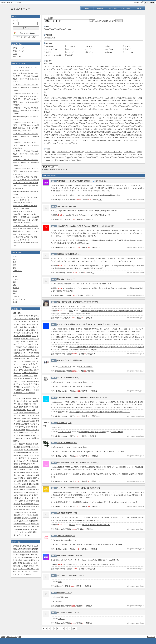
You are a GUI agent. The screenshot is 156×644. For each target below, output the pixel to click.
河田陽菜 (85, 129)
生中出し (22, 370)
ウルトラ (102, 106)
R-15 (53, 38)
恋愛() (89, 46)
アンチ (18, 507)
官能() (109, 52)
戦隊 (17, 424)
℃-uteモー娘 (107, 118)
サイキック (34, 324)
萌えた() (89, 52)
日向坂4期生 (18, 529)
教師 (20, 487)
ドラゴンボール (33, 572)
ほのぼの (34, 316)
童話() (48, 52)
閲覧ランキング (18, 48)
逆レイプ (31, 378)
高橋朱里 (30, 467)
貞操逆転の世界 (32, 373)
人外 (24, 390)
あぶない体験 (62, 423)
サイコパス (25, 384)
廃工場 (72, 101)
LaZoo (15, 54)
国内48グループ (31, 361)
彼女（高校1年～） (20, 475)
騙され (19, 390)
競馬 (34, 393)
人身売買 (27, 387)
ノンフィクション (19, 299)
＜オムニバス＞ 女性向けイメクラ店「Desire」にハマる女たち (82, 324)
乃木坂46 (30, 333)
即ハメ (16, 370)
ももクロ (127, 72)
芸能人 (16, 467)
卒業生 (32, 350)
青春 (36, 350)
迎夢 (80, 360)
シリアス (27, 316)
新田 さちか (26, 524)
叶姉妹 (23, 549)
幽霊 (17, 438)
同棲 (22, 415)
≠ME (20, 367)
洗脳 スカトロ (25, 330)
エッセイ (16, 288)
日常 (33, 410)
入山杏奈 (64, 121)
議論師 (108, 132)
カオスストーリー (12, 2)
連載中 (98, 21)
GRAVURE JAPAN (19, 116)
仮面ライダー (28, 404)
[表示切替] (53, 175)
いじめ (34, 370)
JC (27, 526)
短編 (19, 353)
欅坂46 (16, 455)
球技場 (27, 424)
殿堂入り (32, 557)
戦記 (31, 347)
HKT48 (31, 339)
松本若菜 (27, 492)
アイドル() (70, 46)
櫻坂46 (33, 356)
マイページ (113, 8)
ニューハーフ (23, 461)
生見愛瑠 (17, 526)
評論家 (28, 549)
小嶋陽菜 (32, 461)
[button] (26, 33)
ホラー (15, 276)
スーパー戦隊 (27, 393)
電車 (20, 427)
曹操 (27, 574)
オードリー (26, 498)
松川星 (19, 524)
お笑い (26, 319)
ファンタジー (17, 271)
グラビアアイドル (23, 344)
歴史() (108, 46)
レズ (35, 333)
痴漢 (36, 384)
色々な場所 (17, 421)
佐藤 (30, 484)
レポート (16, 296)
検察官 (130, 121)
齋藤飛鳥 (23, 495)
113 (98, 481)
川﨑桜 (32, 529)
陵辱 (14, 546)
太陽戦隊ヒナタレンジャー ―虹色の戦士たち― (76, 397)
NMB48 (18, 452)
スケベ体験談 (88, 155)
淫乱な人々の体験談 (65, 442)
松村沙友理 (17, 518)
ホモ (22, 404)
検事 (35, 467)
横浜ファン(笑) (21, 333)
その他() (69, 55)
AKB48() (50, 46)
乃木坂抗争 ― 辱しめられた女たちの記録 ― (75, 181)
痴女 (15, 353)
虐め (35, 376)
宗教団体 (32, 512)
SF (14, 273)
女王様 (31, 384)
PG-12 (47, 38)
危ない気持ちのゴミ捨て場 (67, 302)
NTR (28, 341)
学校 (24, 401)
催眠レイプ (29, 376)
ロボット (30, 447)
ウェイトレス (93, 84)
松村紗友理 (34, 515)
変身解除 (19, 393)
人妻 (26, 378)
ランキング (139, 8)
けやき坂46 (21, 470)
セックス (17, 330)
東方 (37, 512)
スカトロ (133, 69)
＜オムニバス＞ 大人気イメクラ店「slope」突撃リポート (79, 226)
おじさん (31, 526)
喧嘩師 (33, 501)
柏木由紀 (24, 464)
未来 (24, 398)
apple (18, 410)
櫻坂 (114, 86)
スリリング (27, 321)
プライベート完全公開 (74, 72)
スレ (19, 381)
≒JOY (16, 378)
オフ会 (35, 430)
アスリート (35, 464)
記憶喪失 (29, 370)
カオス (21, 316)
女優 (34, 347)
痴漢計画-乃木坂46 (64, 254)
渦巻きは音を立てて (65, 513)
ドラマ (18, 384)
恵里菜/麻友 (24, 489)
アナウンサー (78, 132)
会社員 (37, 418)
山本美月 (73, 135)
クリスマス (21, 361)
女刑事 (115, 157)
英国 (34, 401)
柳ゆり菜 (30, 495)
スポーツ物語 (22, 566)
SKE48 (34, 336)
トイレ (19, 356)
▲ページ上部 (151, 637)
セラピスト (17, 481)
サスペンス (19, 321)
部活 (24, 430)
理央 (32, 507)
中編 (57, 29)
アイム (27, 535)
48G (35, 353)
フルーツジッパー (64, 143)
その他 (15, 302)
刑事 (31, 444)
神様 (24, 487)
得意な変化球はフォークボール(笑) (69, 155)
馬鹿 (35, 381)
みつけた (129, 75)
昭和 (17, 401)
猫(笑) (113, 98)
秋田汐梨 (32, 521)
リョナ (24, 373)
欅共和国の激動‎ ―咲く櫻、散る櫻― (72, 462)
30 (94, 569)
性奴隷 (116, 89)
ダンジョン (26, 433)
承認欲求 (21, 378)
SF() (67, 49)
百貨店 (24, 413)
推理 (14, 268)
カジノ (21, 387)
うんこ (25, 358)
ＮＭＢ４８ (25, 339)
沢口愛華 (32, 532)
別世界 (33, 435)
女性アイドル (25, 515)
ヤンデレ (81, 86)
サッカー (24, 353)
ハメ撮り (24, 364)
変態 (17, 341)
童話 (14, 285)
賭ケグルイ (61, 279)
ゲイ (19, 339)
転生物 (19, 358)
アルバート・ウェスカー (27, 569)
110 (98, 416)
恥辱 (24, 350)
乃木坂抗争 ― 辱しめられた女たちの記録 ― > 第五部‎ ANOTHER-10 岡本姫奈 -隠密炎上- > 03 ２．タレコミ (26, 125)
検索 (20, 2)
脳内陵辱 (30, 381)
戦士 (19, 447)
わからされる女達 (64, 612)
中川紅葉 (130, 138)
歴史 (14, 265)
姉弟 (23, 376)
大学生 (35, 413)
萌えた (15, 291)
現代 (20, 398)
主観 (29, 364)
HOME (3, 2)
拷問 (27, 350)
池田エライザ (23, 521)
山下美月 (32, 509)
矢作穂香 (20, 478)
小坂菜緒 (32, 489)
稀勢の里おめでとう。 (27, 455)
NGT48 (33, 458)
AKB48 (15, 256)
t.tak (74, 206)
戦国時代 (77, 98)
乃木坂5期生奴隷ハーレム (67, 555)
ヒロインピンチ (118, 129)
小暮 (19, 464)
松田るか (102, 138)
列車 (20, 433)
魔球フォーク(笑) (32, 554)
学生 (20, 444)
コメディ (16, 279)
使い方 (87, 8)
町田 (75, 513)
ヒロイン (30, 427)
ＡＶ (26, 415)
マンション (32, 415)
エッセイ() (70, 52)
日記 (17, 347)
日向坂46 (26, 347)
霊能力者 (22, 407)
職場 (34, 421)
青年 (31, 478)
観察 (32, 341)
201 (99, 247)
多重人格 (34, 364)
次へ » (74, 629)
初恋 (30, 319)
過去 (27, 398)
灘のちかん (77, 254)
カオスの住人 (30, 470)
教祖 (17, 512)
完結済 (105, 21)
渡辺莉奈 (26, 529)
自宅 (19, 415)
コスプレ (127, 78)
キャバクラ (33, 424)
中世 (21, 401)
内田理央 (25, 509)
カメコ (105, 135)
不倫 (27, 390)
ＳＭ (21, 341)
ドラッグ (34, 387)
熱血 (22, 327)
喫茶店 (136, 104)
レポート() (129, 52)
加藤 (37, 484)
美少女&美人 (24, 512)
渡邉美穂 (17, 515)
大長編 (68, 29)
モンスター (109, 115)
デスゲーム (59, 81)
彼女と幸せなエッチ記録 (66, 575)
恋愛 (14, 262)
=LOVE (16, 367)
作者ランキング (18, 51)
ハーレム (32, 390)
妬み (21, 347)
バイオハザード (129, 152)
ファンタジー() (52, 49)
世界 (20, 413)
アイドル (16, 259)
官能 (14, 293)
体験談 (33, 327)
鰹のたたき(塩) (101, 181)
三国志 (32, 574)
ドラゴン (20, 450)
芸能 (29, 327)
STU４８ (61, 123)
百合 (20, 350)
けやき (19, 554)
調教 (17, 387)
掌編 (46, 29)
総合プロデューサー (91, 126)
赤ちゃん (134, 118)
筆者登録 (100, 8)
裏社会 (21, 424)
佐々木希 (24, 507)
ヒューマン (26, 356)
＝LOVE (23, 526)
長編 (30, 552)
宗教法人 (29, 430)
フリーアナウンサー (129, 141)
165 (99, 506)
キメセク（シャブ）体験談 (67, 360)
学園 (14, 282)
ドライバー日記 (18, 557)
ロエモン (80, 575)
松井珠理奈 (23, 467)
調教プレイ (17, 376)
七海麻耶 (25, 484)
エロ (50, 89)
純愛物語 (60, 592)
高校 (19, 418)
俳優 (34, 487)
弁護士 (79, 115)
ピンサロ (73, 106)
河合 (34, 484)
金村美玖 (20, 492)
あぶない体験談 (28, 560)
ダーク (34, 321)
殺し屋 (96, 78)
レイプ (35, 367)
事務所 (30, 413)
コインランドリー (25, 438)
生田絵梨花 (26, 518)
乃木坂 (16, 487)
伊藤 (29, 464)
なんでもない (90, 75)
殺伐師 (18, 504)
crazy (24, 341)
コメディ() (109, 49)
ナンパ (18, 364)
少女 (27, 444)
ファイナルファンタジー (94, 152)
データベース (126, 8)
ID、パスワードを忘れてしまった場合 (24, 37)
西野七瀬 (30, 504)
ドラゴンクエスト (19, 574)
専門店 (29, 421)
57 (93, 273)
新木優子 (19, 509)
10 (69, 629)
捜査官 (25, 472)
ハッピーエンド (80, 67)
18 (92, 219)
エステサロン (30, 407)
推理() (127, 46)
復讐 (24, 367)
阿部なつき (35, 524)
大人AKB (24, 504)
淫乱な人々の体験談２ (66, 377)
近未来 (29, 410)
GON (15, 478)
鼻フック (30, 358)
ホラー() (89, 49)
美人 (29, 507)
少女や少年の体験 (115, 155)
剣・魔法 (27, 324)
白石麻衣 (27, 501)
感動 (34, 319)
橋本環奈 (31, 475)
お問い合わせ (17, 56)
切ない (107, 67)
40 (94, 354)
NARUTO (29, 367)
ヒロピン (19, 430)
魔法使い (23, 410)
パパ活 (84, 89)
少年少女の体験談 (64, 535)
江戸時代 (29, 401)
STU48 (19, 472)
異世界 (32, 398)
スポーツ (17, 327)
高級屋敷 (72, 104)
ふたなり (30, 353)
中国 (29, 435)
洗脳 (32, 330)
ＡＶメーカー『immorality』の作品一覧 (73, 488)
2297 (100, 200)
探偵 (34, 444)
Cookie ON (139, 2)
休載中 (112, 21)
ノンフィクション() (54, 55)
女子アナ (24, 381)
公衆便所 (24, 418)
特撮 (32, 492)
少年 (24, 444)
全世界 (21, 501)
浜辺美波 (33, 518)
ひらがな (82, 157)
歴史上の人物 (137, 115)
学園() (128, 49)
